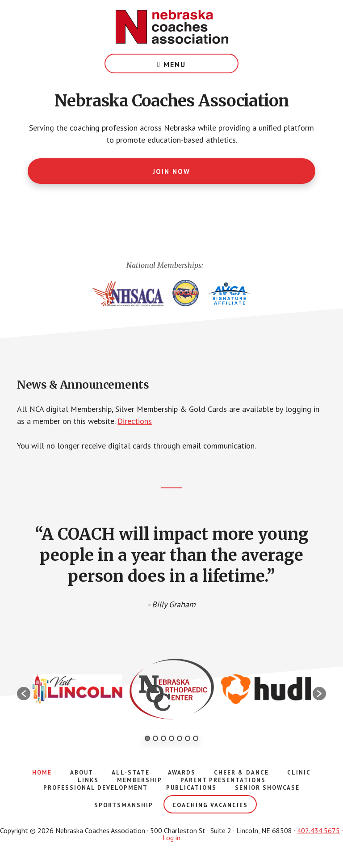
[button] (24, 694)
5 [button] (180, 738)
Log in (171, 838)
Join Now (171, 171)
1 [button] (147, 738)
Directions (135, 421)
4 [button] (171, 738)
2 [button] (155, 738)
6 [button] (188, 738)
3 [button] (163, 738)
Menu (175, 64)
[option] (77, 689)
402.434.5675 (318, 830)
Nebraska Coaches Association (171, 27)
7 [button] (196, 738)
